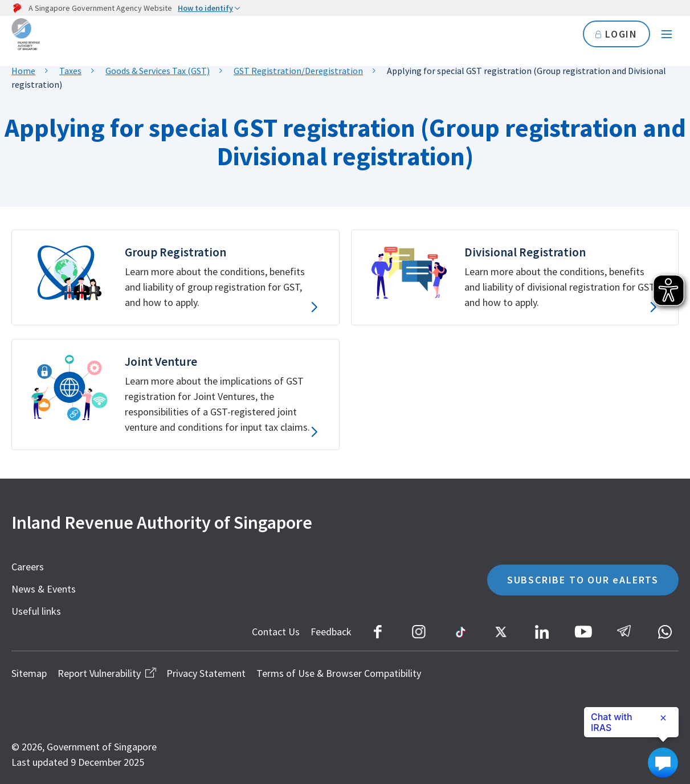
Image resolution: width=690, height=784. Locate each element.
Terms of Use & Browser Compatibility (339, 673)
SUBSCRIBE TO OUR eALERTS (583, 580)
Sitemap (29, 673)
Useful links (36, 611)
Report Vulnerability (107, 673)
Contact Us (276, 632)
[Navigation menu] (667, 34)
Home (23, 71)
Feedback (331, 632)
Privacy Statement (206, 673)
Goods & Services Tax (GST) (158, 71)
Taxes (70, 71)
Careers (28, 567)
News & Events (44, 589)
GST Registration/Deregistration (298, 71)
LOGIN (616, 34)
